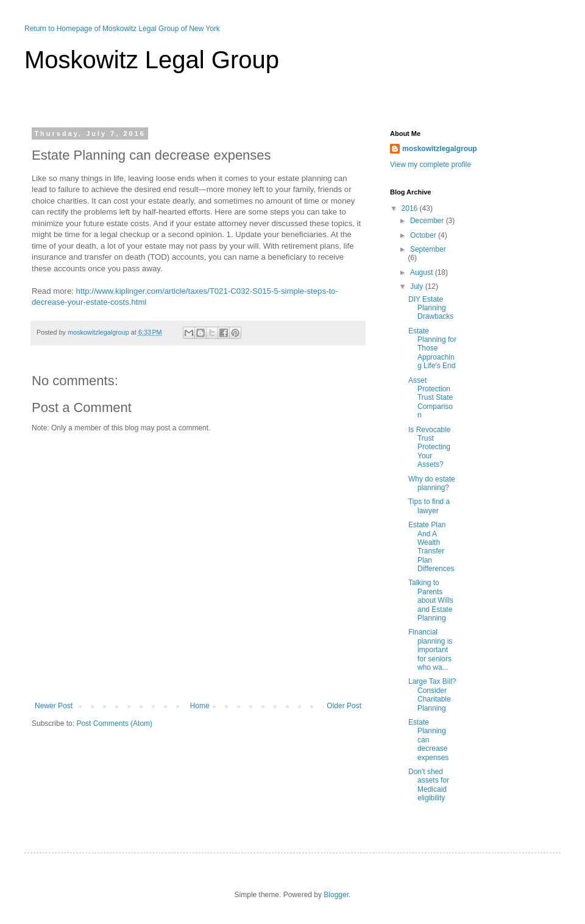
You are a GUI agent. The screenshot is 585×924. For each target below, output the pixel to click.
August (423, 272)
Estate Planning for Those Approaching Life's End (432, 349)
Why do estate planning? (432, 483)
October (424, 235)
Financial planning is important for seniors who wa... (430, 650)
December (428, 221)
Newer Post (54, 706)
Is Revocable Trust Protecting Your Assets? (429, 447)
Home (200, 706)
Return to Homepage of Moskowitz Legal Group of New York (122, 29)
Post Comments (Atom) (114, 723)
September (428, 249)
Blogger (336, 895)
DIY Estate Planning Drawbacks (431, 308)
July (418, 286)
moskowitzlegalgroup (440, 149)
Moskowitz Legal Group (152, 60)
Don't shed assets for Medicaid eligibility (429, 785)
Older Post (344, 706)
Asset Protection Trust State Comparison (431, 398)
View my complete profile (431, 165)
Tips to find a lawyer (429, 506)
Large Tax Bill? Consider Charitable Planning (432, 695)
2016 (411, 208)
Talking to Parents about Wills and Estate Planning (431, 600)
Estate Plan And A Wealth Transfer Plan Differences (431, 547)
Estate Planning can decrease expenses (428, 740)
